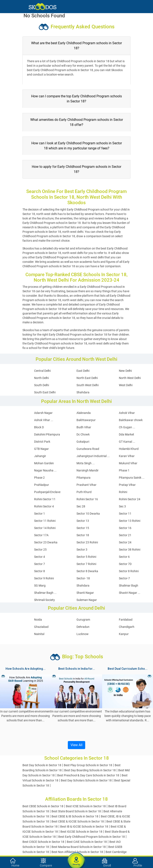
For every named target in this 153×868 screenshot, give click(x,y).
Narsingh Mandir (88, 470)
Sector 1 (40, 514)
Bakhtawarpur (86, 420)
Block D (39, 427)
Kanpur (124, 634)
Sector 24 (125, 542)
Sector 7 (40, 564)
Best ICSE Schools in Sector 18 (86, 806)
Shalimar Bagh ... (45, 593)
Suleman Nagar (87, 600)
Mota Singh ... (86, 463)
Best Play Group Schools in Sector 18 (88, 765)
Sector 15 (83, 528)
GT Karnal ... (127, 442)
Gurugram (83, 620)
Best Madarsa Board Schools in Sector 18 (79, 847)
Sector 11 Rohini (45, 521)
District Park (42, 442)
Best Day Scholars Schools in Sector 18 (86, 780)
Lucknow (83, 634)
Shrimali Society (45, 600)
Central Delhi (42, 371)
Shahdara (83, 392)
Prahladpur (42, 485)
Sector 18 (83, 535)
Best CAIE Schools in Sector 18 (87, 842)
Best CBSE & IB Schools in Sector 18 (75, 816)
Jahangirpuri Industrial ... (93, 456)
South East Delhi (45, 392)
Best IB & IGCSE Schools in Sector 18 (84, 827)
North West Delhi (130, 378)
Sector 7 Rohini (86, 564)
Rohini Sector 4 (44, 506)
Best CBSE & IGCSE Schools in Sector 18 (78, 821)
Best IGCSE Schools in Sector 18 (81, 832)
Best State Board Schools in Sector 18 (76, 811)
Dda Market (127, 434)
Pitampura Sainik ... (132, 478)
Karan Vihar (127, 456)
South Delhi (42, 385)
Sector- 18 (83, 578)
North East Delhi (87, 378)
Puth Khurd (84, 492)
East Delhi (83, 371)
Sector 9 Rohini (44, 578)
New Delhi (125, 371)
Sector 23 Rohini (87, 542)
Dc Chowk (83, 434)
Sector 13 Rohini (130, 521)
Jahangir (40, 456)
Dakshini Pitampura (47, 434)
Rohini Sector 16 (87, 499)
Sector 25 (40, 550)
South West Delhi (88, 385)
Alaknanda (84, 413)
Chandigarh (127, 627)
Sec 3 (122, 506)
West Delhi (126, 385)
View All (76, 745)
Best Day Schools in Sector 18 (42, 765)
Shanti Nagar (85, 593)
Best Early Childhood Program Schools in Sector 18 (92, 837)
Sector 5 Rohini (86, 557)
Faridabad (126, 620)
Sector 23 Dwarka (46, 542)
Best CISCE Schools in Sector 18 (43, 842)
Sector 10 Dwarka (88, 514)
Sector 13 (83, 521)
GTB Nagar (41, 449)
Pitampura (83, 478)
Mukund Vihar (128, 463)
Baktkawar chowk (131, 420)
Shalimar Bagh (129, 586)
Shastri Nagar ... (130, 593)
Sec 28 (81, 506)
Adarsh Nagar (43, 413)
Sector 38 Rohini (130, 550)
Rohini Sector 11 (45, 499)
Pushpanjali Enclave (47, 492)
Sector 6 (124, 557)
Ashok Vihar (127, 413)
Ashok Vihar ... (44, 420)
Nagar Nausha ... (45, 470)
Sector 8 (40, 571)
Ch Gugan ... (127, 427)
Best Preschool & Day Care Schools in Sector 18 (88, 775)
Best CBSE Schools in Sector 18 (43, 806)
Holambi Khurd (129, 449)
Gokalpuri (83, 442)
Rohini (123, 492)
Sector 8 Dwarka (87, 571)
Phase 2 (39, 478)
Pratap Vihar (127, 485)
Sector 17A (41, 535)
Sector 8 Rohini (129, 571)
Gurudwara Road (88, 449)
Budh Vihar (84, 427)
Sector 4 (40, 557)
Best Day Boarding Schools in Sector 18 (90, 770)
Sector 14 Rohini (45, 528)
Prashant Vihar (86, 485)
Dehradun (83, 627)
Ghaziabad (41, 627)
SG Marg (40, 586)
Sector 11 (125, 514)
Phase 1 (124, 470)
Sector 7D (125, 564)
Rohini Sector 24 (130, 499)
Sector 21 (125, 535)
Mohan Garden (44, 463)
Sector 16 (125, 528)
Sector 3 (82, 550)
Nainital (39, 634)
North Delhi (41, 378)
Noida (38, 620)
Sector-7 (124, 578)
